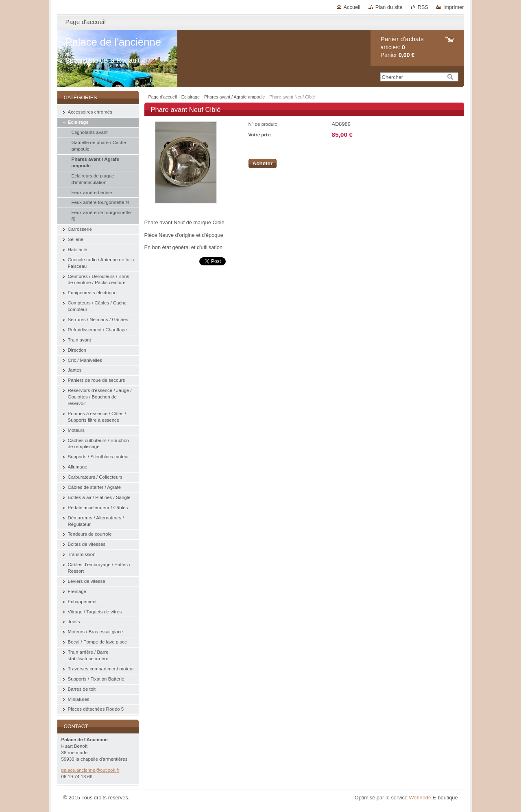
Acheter (263, 163)
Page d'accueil (163, 97)
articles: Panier (402, 47)
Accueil (352, 7)
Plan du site (389, 7)
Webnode (420, 798)
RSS (423, 7)
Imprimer (453, 7)
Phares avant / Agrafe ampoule (235, 97)
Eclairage (191, 97)
